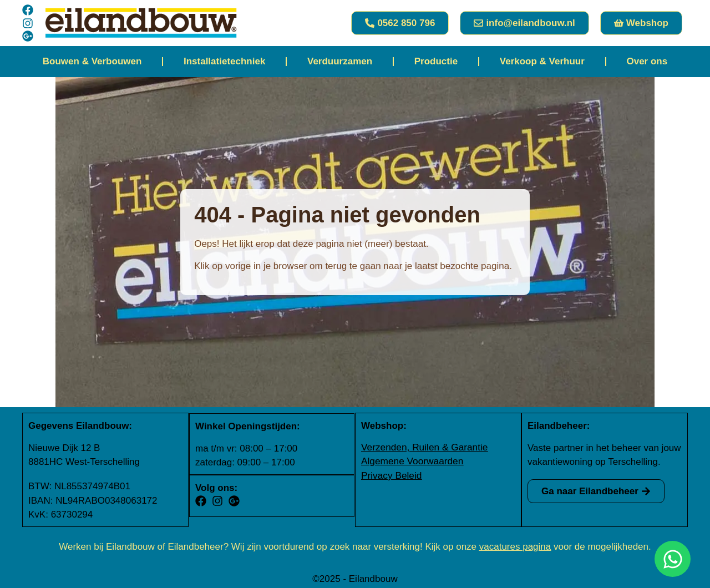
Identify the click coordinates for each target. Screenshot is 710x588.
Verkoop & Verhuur (542, 61)
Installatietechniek (224, 61)
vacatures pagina (515, 546)
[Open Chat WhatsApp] (673, 559)
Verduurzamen (340, 61)
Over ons (647, 61)
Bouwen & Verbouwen (92, 61)
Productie (436, 61)
